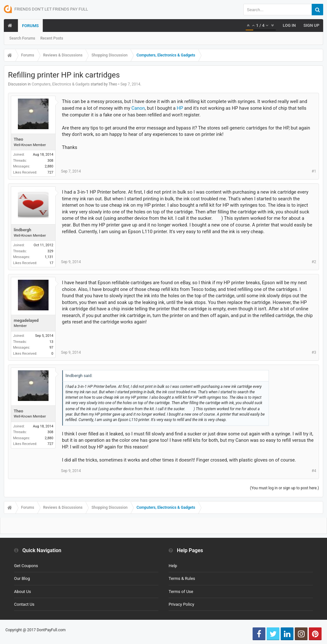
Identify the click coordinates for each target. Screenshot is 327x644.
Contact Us (24, 604)
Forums (30, 26)
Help (173, 566)
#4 (314, 471)
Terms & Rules (182, 578)
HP (180, 108)
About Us (23, 592)
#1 (314, 171)
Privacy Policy (181, 604)
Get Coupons (26, 566)
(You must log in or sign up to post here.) (285, 488)
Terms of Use (181, 592)
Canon (138, 108)
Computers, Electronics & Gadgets (61, 84)
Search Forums (22, 38)
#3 (314, 352)
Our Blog (22, 578)
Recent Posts (52, 38)
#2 (314, 262)
